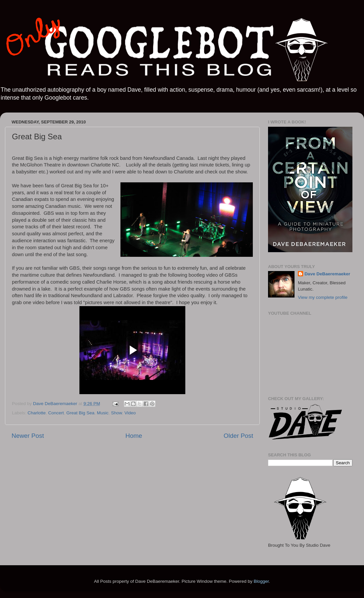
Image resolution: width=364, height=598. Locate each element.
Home (134, 436)
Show (116, 413)
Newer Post (28, 436)
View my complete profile (323, 297)
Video (130, 413)
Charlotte (37, 413)
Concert (56, 413)
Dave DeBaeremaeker (327, 274)
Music (103, 413)
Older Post (238, 436)
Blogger (261, 581)
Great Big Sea (80, 413)
